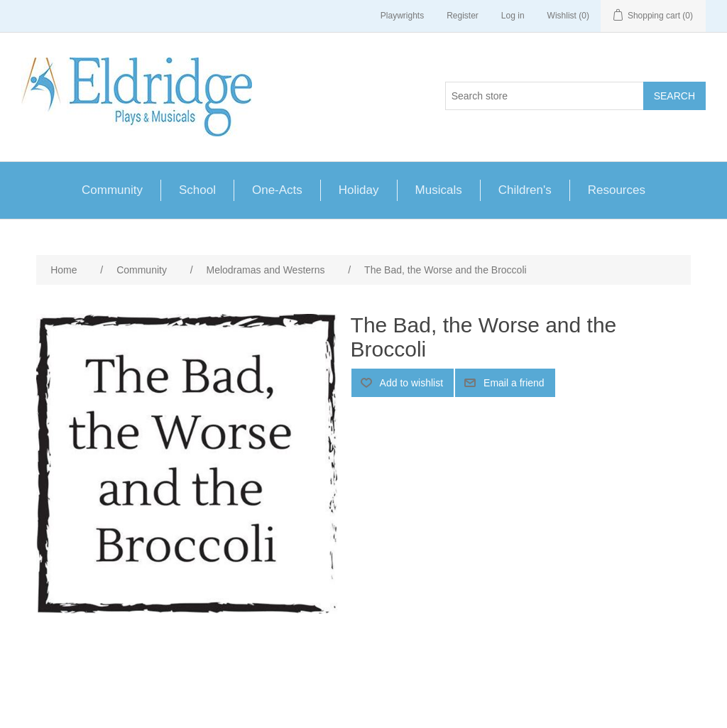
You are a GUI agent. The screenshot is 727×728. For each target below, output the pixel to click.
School (197, 190)
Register (463, 16)
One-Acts (277, 190)
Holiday (359, 190)
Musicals (439, 190)
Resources (617, 190)
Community (112, 190)
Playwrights (402, 16)
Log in (513, 16)
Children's (525, 190)
